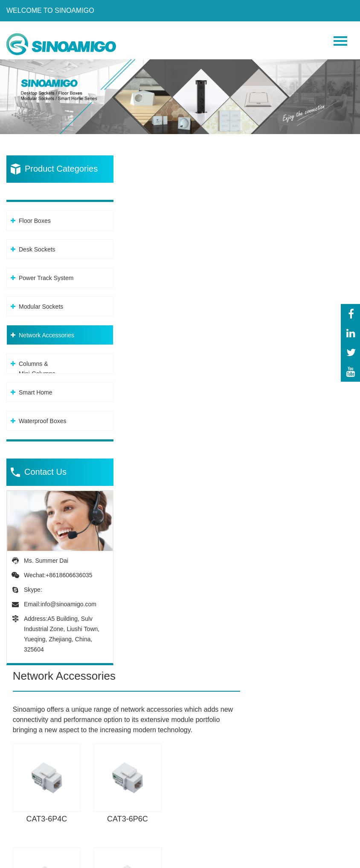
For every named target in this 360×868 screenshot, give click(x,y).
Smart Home (36, 388)
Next (342, 643)
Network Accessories (46, 330)
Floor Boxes (35, 216)
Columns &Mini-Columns (37, 364)
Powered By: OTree (43, 859)
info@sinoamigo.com (68, 599)
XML (143, 859)
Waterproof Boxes (43, 416)
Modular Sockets (41, 302)
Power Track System (46, 273)
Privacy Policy (106, 859)
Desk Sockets (37, 245)
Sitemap (168, 859)
